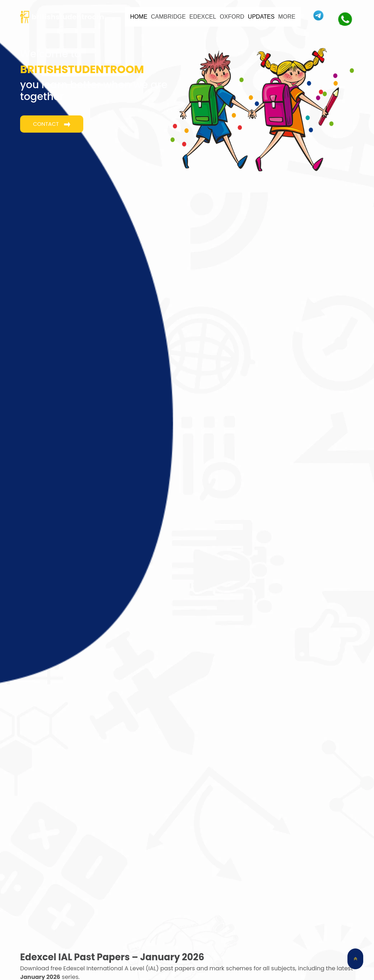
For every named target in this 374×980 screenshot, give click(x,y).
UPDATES (261, 17)
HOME (139, 17)
